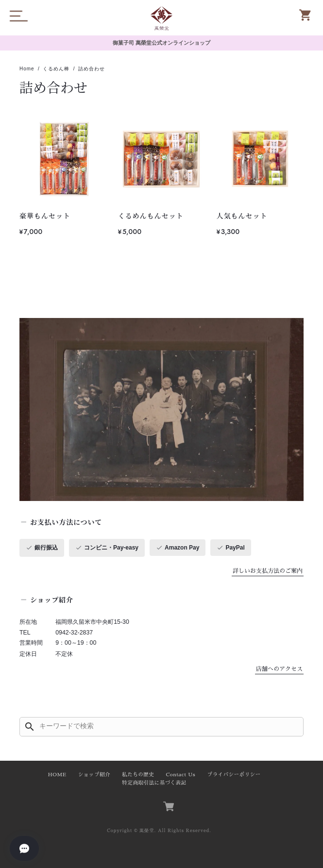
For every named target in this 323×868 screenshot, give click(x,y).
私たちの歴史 (138, 775)
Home (27, 69)
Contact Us (181, 775)
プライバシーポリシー (234, 775)
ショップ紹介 (94, 775)
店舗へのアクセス (279, 669)
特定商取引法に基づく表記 (154, 783)
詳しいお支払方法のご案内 (268, 571)
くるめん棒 (56, 69)
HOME (57, 775)
